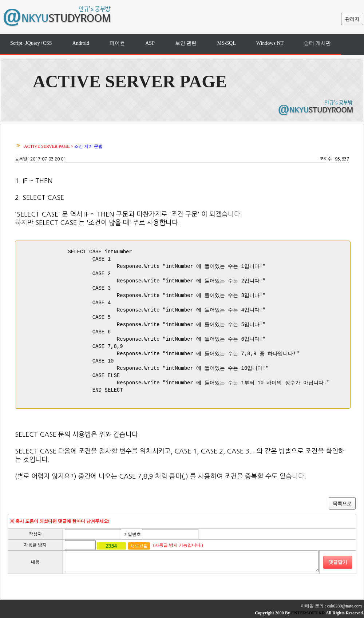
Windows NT (270, 43)
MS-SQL (226, 43)
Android (81, 43)
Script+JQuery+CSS (31, 43)
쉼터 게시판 (317, 43)
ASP (150, 43)
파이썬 (117, 43)
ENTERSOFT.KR (308, 613)
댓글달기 (338, 562)
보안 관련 (186, 43)
